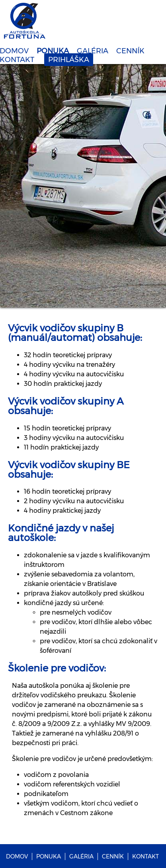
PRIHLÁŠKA (69, 60)
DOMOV (17, 856)
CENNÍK (130, 51)
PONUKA (53, 51)
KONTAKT (145, 856)
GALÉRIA (93, 51)
